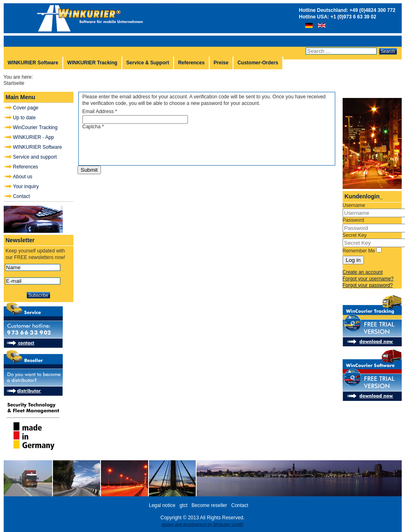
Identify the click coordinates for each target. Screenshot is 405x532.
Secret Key (355, 235)
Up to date (24, 118)
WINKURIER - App (34, 137)
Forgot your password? (368, 285)
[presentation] (145, 146)
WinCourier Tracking (35, 127)
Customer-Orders (258, 63)
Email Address (100, 111)
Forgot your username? (368, 279)
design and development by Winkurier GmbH (202, 524)
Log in (353, 260)
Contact (22, 196)
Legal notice (162, 505)
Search (388, 51)
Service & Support (148, 63)
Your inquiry (26, 186)
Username (354, 205)
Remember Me (359, 251)
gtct (183, 505)
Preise (221, 63)
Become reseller (209, 505)
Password (354, 220)
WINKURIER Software (33, 63)
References (191, 63)
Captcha (93, 127)
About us (23, 177)
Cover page (26, 108)
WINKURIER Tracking (92, 63)
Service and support (35, 157)
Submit (89, 170)
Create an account (363, 272)
